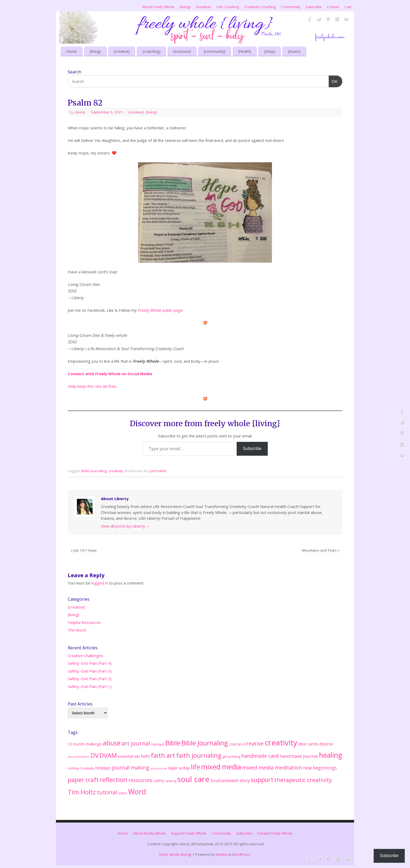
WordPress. (242, 854)
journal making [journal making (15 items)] (131, 768)
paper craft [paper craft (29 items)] (83, 780)
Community (291, 7)
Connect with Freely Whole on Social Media (110, 374)
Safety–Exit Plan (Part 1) (90, 686)
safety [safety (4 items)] (159, 780)
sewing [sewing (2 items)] (171, 781)
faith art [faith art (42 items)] (163, 755)
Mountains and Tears (321, 550)
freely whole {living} (175, 854)
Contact (333, 7)
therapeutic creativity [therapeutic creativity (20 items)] (303, 780)
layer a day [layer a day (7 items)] (179, 768)
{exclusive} (182, 51)
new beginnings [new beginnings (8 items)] (320, 768)
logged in (100, 583)
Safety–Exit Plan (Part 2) (90, 679)
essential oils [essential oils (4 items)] (129, 756)
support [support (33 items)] (262, 780)
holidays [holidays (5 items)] (103, 768)
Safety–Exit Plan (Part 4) (90, 663)
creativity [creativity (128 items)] (281, 743)
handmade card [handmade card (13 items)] (260, 756)
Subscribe (314, 7)
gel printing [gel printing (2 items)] (231, 757)
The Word (77, 630)
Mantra (222, 854)
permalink (158, 471)
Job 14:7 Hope (84, 550)
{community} (215, 51)
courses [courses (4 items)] (236, 744)
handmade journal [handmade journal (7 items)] (299, 756)
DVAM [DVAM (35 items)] (108, 755)
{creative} (204, 7)
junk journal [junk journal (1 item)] (159, 768)
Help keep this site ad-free (92, 386)
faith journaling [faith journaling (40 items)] (199, 755)
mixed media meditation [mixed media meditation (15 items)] (272, 768)
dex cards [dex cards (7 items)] (308, 744)
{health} (245, 51)
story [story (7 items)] (245, 780)
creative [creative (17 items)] (254, 743)
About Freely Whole (158, 7)
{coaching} (152, 51)
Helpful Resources (84, 622)
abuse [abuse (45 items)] (112, 743)
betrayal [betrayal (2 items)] (158, 744)
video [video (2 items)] (123, 793)
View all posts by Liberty (126, 526)
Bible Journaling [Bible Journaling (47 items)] (205, 743)
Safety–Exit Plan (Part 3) (90, 671)
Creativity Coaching (260, 7)
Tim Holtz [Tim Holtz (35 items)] (82, 792)
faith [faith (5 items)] (145, 756)
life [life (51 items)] (195, 767)
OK (333, 81)
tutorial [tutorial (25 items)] (107, 792)
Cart (348, 7)
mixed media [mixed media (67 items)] (221, 767)
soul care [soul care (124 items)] (193, 779)
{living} (185, 7)
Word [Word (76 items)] (137, 792)
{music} (294, 51)
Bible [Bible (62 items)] (173, 743)
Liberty (80, 112)
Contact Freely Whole (275, 833)
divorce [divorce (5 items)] (326, 744)
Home (72, 51)
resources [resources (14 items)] (140, 780)
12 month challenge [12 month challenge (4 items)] (85, 744)
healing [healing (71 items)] (331, 755)
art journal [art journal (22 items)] (136, 743)
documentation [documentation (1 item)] (79, 757)
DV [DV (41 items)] (95, 755)
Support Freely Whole (189, 833)
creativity (116, 471)
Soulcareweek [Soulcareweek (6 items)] (224, 780)
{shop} (270, 51)
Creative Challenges (86, 656)
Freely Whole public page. (161, 310)
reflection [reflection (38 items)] (113, 780)
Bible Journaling (94, 471)
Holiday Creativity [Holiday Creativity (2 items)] (81, 768)
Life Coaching (228, 7)
